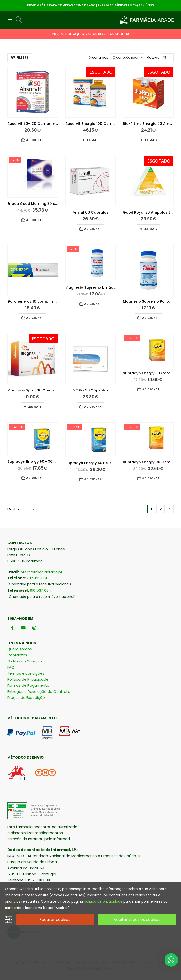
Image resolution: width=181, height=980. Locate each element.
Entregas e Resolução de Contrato (39, 691)
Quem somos (20, 649)
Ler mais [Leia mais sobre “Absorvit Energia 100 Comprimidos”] (92, 140)
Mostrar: (153, 58)
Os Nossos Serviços (25, 661)
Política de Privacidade (28, 679)
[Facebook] (12, 628)
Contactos (17, 655)
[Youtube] (23, 628)
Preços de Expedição (26, 697)
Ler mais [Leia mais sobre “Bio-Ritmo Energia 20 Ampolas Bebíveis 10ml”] (150, 140)
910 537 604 (40, 590)
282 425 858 (37, 578)
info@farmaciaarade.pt (41, 572)
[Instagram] (34, 628)
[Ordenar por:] (127, 58)
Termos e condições (26, 673)
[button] (11, 20)
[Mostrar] (167, 58)
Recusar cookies (55, 920)
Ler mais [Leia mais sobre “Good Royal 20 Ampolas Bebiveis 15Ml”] (150, 229)
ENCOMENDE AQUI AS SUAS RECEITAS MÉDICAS (90, 34)
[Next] (170, 509)
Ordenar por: (98, 58)
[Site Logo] (147, 20)
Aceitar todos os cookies (137, 920)
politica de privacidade (103, 901)
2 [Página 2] (160, 509)
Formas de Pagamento (28, 685)
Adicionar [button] (35, 140)
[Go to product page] (33, 92)
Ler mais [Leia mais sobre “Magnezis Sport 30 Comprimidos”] (34, 407)
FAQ (11, 667)
